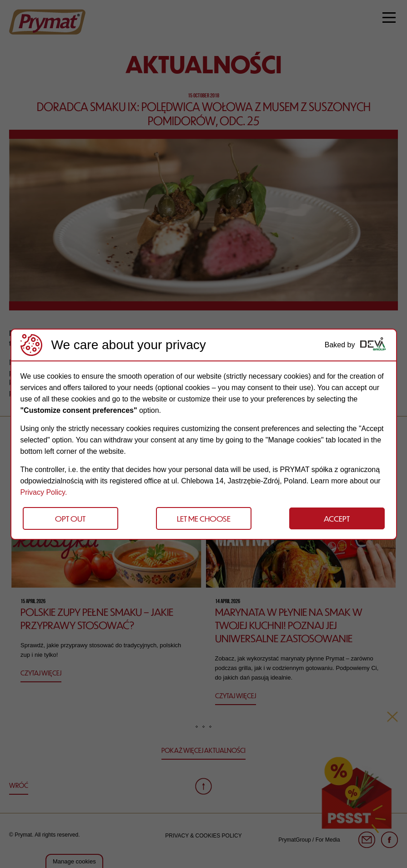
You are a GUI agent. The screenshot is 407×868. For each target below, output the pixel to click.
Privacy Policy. (44, 492)
